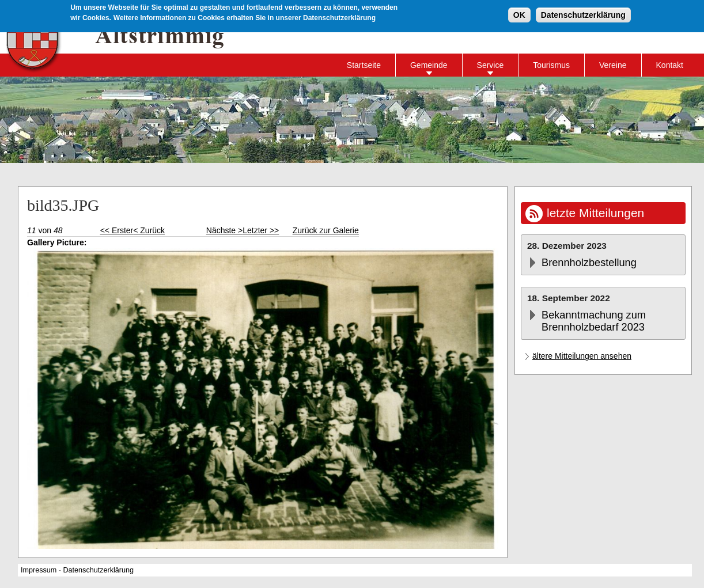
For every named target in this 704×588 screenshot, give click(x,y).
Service (491, 65)
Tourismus (551, 65)
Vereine (613, 65)
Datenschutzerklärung (583, 14)
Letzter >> (261, 230)
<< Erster (117, 230)
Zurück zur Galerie (326, 230)
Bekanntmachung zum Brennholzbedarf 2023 (594, 321)
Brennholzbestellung (589, 263)
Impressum (39, 570)
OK (519, 14)
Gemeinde (429, 65)
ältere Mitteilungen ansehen (582, 356)
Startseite (364, 65)
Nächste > (224, 230)
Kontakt (670, 65)
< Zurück (149, 230)
